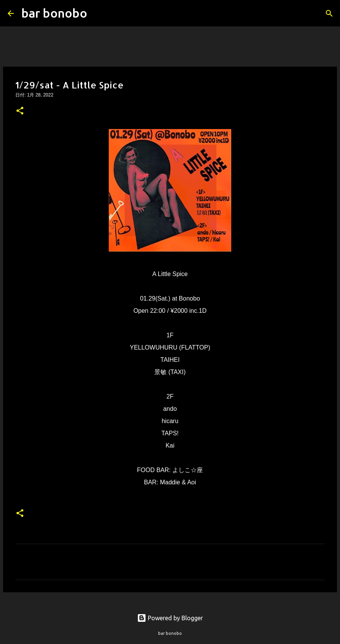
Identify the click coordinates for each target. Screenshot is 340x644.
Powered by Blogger (170, 618)
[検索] (98, 13)
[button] (20, 111)
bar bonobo (54, 13)
